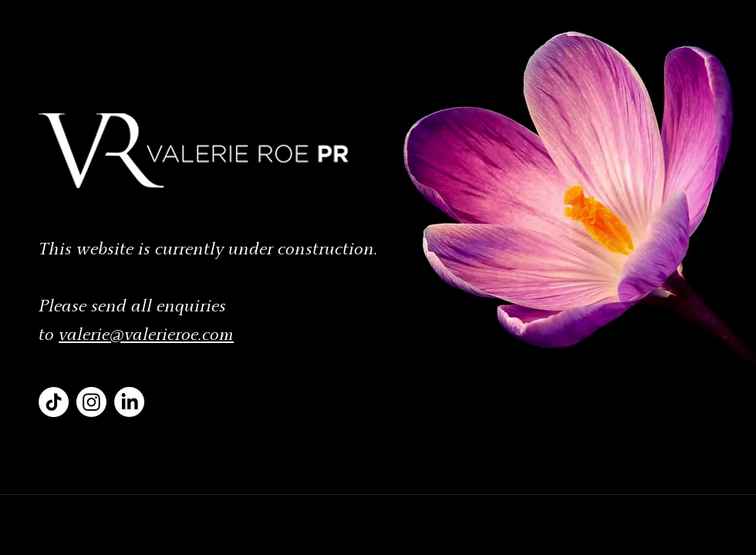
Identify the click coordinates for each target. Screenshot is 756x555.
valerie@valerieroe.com (146, 337)
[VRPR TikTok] (54, 402)
